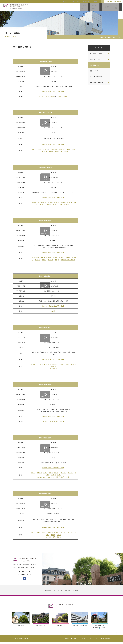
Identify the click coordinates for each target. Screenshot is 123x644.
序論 (52, 473)
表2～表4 (65, 151)
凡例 (52, 422)
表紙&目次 (36, 202)
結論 (58, 151)
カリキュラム (98, 48)
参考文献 (54, 368)
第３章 (71, 473)
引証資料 (57, 477)
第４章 (71, 533)
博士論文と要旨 (93, 65)
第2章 (60, 96)
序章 (44, 258)
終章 (58, 260)
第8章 (50, 204)
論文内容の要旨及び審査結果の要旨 (54, 91)
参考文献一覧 (52, 537)
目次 (48, 96)
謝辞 (68, 477)
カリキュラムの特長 (94, 53)
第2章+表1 (54, 149)
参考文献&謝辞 (66, 204)
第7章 (52, 151)
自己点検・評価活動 (94, 77)
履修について (92, 71)
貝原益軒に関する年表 (45, 477)
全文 (54, 311)
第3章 (66, 96)
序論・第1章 (47, 364)
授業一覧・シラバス (94, 59)
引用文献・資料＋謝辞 (69, 260)
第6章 (45, 151)
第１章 (58, 473)
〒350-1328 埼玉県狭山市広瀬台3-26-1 (26, 567)
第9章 (56, 204)
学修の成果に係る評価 (95, 82)
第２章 (65, 473)
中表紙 (40, 473)
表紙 (42, 96)
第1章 (54, 96)
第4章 (69, 149)
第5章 (70, 202)
